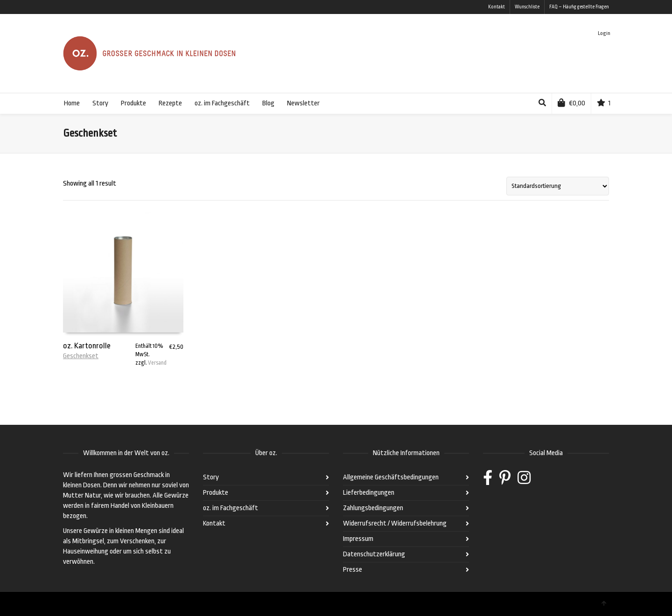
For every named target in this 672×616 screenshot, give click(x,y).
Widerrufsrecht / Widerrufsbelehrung (395, 523)
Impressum (358, 539)
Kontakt (497, 7)
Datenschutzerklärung (374, 554)
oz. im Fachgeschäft (231, 508)
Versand (157, 363)
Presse (353, 570)
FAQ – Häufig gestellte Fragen (579, 7)
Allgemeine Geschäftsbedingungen (391, 477)
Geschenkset (81, 356)
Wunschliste (527, 7)
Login (604, 33)
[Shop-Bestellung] (558, 186)
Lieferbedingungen (369, 493)
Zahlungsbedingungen (373, 508)
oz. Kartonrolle (87, 346)
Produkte (216, 493)
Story (211, 477)
